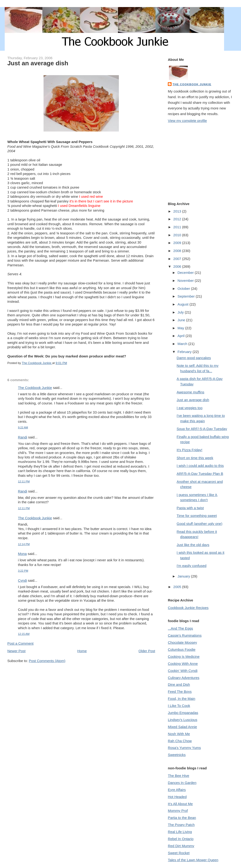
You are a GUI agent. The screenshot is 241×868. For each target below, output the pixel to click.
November (186, 281)
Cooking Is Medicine (184, 657)
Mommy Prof (178, 811)
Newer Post (16, 651)
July (181, 312)
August (183, 304)
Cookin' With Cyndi (183, 671)
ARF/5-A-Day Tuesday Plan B (200, 474)
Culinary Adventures (184, 678)
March (183, 344)
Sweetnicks (177, 755)
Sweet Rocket (179, 853)
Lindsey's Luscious (183, 720)
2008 (178, 251)
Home (82, 651)
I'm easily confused (192, 566)
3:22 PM (23, 571)
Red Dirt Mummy (181, 846)
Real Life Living (180, 832)
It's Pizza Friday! (190, 450)
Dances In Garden (182, 783)
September (187, 296)
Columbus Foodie (182, 649)
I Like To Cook (179, 706)
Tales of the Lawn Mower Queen (193, 860)
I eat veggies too (190, 408)
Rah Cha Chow (180, 741)
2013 (178, 211)
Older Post (147, 651)
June (182, 320)
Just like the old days (193, 545)
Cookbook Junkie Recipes (188, 608)
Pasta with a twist (190, 508)
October (184, 289)
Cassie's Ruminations (185, 635)
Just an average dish (193, 400)
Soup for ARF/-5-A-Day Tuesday (202, 429)
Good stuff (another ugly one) (200, 524)
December (186, 273)
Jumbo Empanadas (183, 713)
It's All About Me (180, 804)
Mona (22, 554)
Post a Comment (20, 643)
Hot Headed (177, 797)
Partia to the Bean (182, 818)
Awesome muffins (191, 392)
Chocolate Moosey (182, 642)
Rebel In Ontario (181, 839)
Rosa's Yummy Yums (184, 748)
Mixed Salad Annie (182, 727)
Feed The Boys (180, 692)
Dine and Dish (179, 684)
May (181, 328)
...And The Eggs (180, 628)
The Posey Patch (181, 825)
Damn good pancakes (194, 358)
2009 (178, 243)
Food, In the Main (181, 699)
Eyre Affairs (177, 790)
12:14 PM (24, 544)
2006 (178, 266)
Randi (22, 437)
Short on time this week (195, 458)
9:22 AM (23, 427)
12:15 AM (24, 634)
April (181, 336)
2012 (178, 219)
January (184, 576)
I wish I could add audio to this (200, 466)
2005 (178, 587)
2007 (178, 259)
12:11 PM (24, 481)
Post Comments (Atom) (47, 661)
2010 (178, 235)
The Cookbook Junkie (35, 388)
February (185, 352)
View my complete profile (187, 121)
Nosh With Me (179, 734)
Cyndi (22, 580)
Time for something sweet (197, 516)
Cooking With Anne (183, 664)
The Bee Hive (179, 776)
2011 (178, 227)
